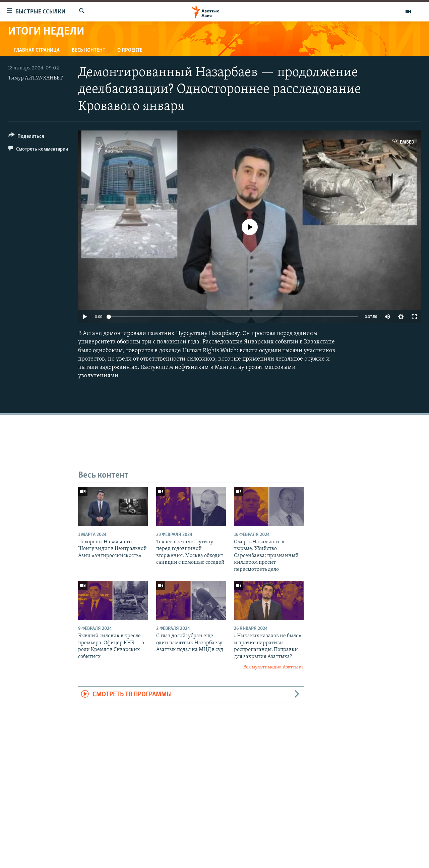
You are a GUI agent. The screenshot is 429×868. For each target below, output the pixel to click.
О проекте (130, 50)
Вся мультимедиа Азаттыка (273, 667)
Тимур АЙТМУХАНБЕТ (35, 78)
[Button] (26, 137)
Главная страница (37, 50)
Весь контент (88, 50)
